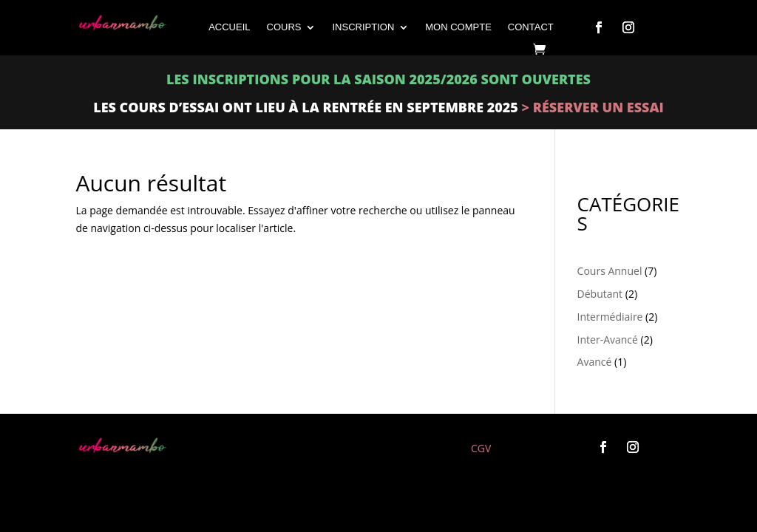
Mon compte (458, 27)
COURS (284, 27)
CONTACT (531, 27)
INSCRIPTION (363, 27)
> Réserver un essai (591, 107)
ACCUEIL (229, 27)
